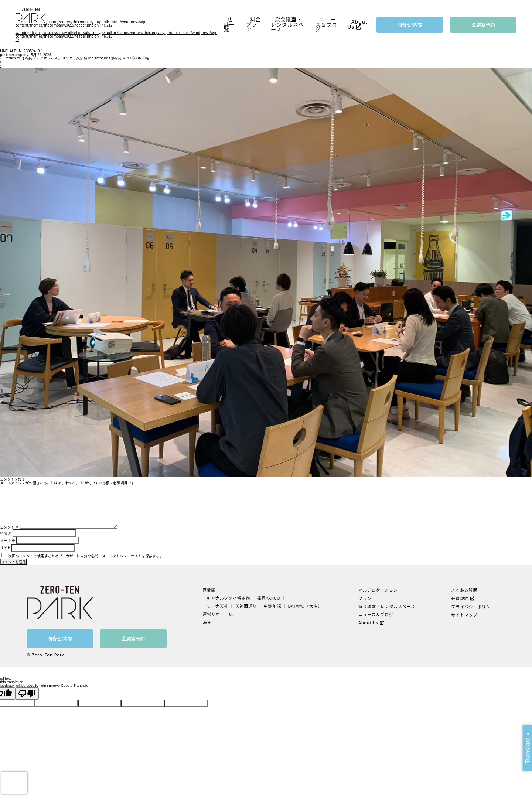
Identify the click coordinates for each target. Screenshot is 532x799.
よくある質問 (464, 590)
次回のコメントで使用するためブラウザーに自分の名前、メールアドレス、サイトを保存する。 (86, 556)
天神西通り (247, 605)
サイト (5, 548)
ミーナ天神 (219, 605)
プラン (365, 597)
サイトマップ (464, 613)
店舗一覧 (229, 24)
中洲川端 (272, 605)
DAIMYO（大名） (304, 605)
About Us (357, 24)
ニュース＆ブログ (326, 24)
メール (8, 540)
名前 (6, 533)
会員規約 (460, 597)
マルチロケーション (377, 590)
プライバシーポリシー (472, 606)
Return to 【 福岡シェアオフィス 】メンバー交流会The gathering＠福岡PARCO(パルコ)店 (75, 58)
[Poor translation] (27, 694)
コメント (9, 527)
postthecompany (14, 55)
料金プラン (253, 24)
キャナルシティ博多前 (229, 597)
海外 (209, 621)
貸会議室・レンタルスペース (287, 24)
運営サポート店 (219, 613)
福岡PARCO (268, 597)
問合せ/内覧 (410, 25)
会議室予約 (483, 25)
